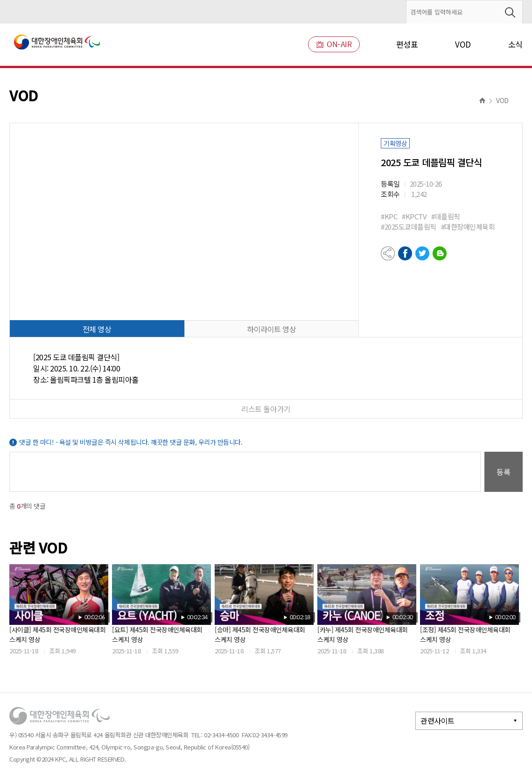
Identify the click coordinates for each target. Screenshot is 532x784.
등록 (504, 472)
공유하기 (388, 253)
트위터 (422, 253)
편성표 (407, 44)
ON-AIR (334, 44)
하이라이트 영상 (271, 329)
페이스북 (405, 253)
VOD (463, 44)
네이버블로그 (440, 253)
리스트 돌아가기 (266, 409)
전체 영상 (97, 329)
